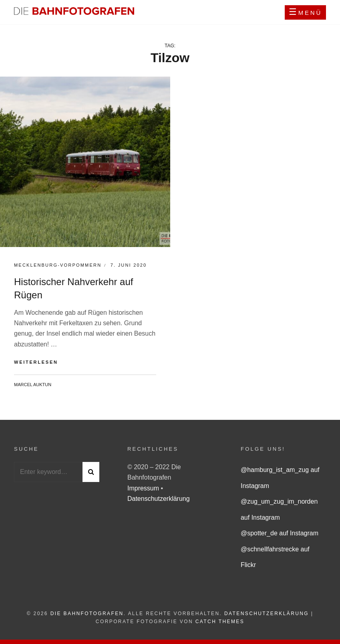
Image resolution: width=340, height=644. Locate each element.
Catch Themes (220, 622)
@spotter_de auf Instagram (280, 533)
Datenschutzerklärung (159, 499)
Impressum (144, 488)
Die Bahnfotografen (87, 614)
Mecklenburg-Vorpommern (58, 265)
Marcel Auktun (33, 385)
